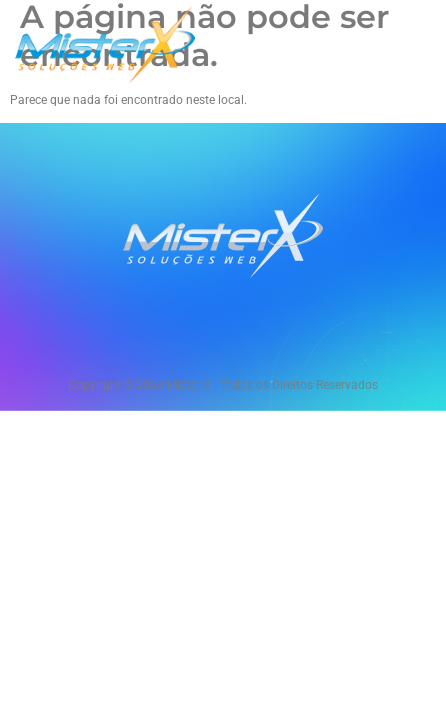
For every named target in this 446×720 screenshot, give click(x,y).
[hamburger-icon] (408, 47)
